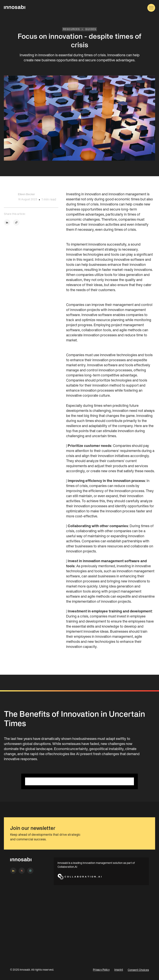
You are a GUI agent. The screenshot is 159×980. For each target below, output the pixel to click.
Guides (91, 29)
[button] (151, 8)
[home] (15, 8)
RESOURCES (71, 29)
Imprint (119, 974)
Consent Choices (138, 974)
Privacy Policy (101, 974)
